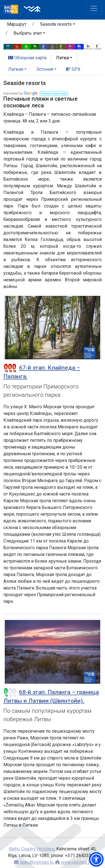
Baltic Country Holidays (32, 849)
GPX (73, 69)
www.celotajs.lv (73, 862)
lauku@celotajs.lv (33, 862)
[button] (58, 25)
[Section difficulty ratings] (10, 368)
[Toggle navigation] (94, 8)
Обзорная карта (27, 58)
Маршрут (17, 24)
